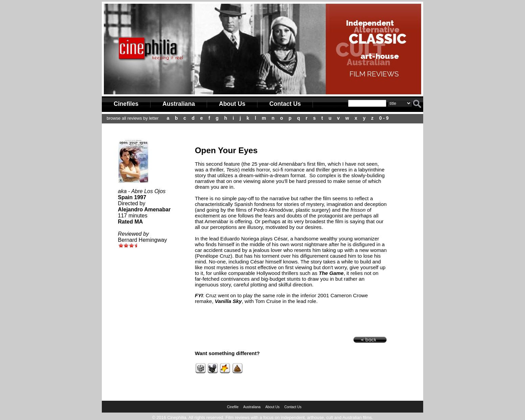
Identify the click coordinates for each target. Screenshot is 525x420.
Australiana (179, 104)
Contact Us (285, 104)
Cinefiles (126, 104)
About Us (232, 104)
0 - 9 (384, 118)
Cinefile (233, 407)
